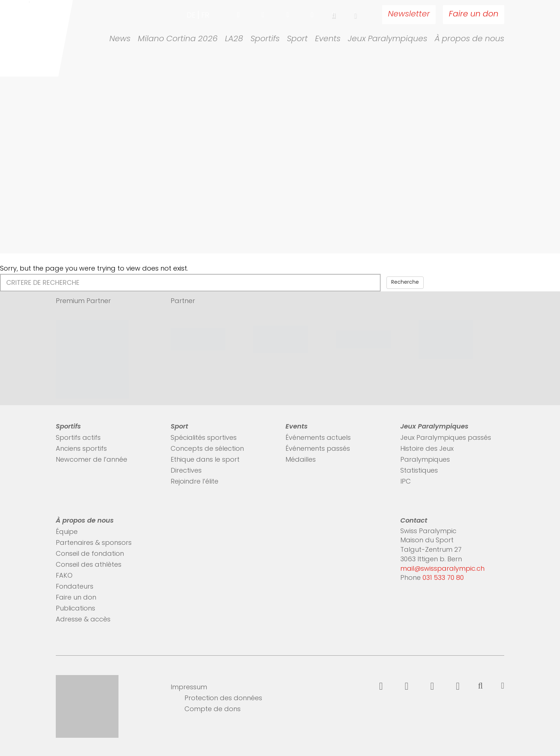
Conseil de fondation (90, 554)
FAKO (64, 576)
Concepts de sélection (207, 449)
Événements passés (318, 449)
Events (328, 39)
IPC (406, 482)
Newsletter (409, 14)
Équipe (67, 532)
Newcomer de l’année (92, 460)
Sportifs (265, 39)
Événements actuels (318, 438)
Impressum (189, 688)
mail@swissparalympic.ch (442, 569)
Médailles (301, 460)
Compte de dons (213, 710)
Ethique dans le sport (205, 460)
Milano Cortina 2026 (178, 39)
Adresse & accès (83, 620)
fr (205, 16)
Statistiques (419, 471)
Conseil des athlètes (89, 565)
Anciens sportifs (81, 449)
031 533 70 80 (443, 578)
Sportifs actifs (78, 438)
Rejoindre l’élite (195, 482)
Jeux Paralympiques (388, 39)
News (120, 39)
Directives (186, 471)
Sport (297, 39)
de (191, 16)
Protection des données (223, 699)
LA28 (234, 39)
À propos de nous (469, 39)
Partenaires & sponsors (94, 543)
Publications (75, 609)
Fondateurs (75, 587)
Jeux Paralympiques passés (446, 438)
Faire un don (474, 14)
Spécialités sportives (204, 438)
